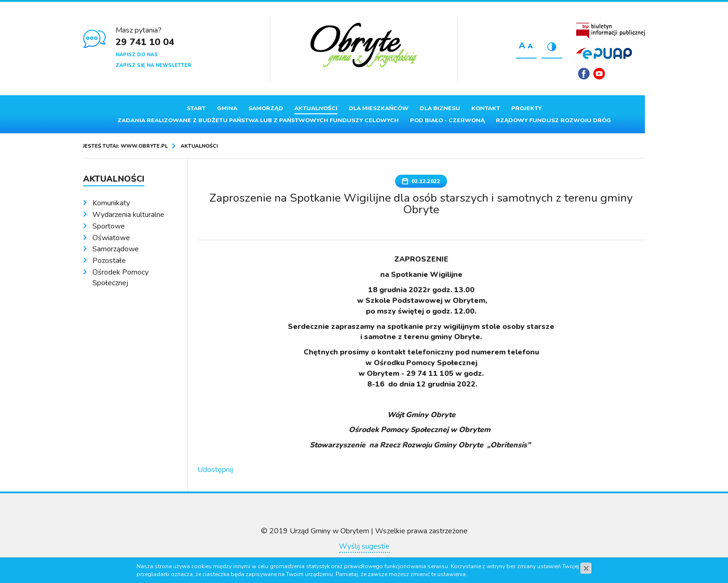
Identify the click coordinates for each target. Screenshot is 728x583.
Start (196, 108)
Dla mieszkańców (379, 108)
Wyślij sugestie (364, 546)
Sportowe (109, 226)
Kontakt (486, 108)
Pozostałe (109, 261)
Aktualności (316, 108)
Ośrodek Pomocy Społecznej (120, 278)
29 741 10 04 (145, 42)
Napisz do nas (137, 55)
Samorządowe (116, 249)
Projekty (526, 108)
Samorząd (266, 108)
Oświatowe (111, 238)
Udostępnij (215, 470)
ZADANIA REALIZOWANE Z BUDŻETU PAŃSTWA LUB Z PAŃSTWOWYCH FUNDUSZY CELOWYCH (258, 120)
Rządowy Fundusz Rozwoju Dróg (553, 120)
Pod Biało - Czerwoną (447, 120)
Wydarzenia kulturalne (128, 215)
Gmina (227, 108)
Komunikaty (111, 203)
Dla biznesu (440, 108)
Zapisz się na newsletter (153, 65)
